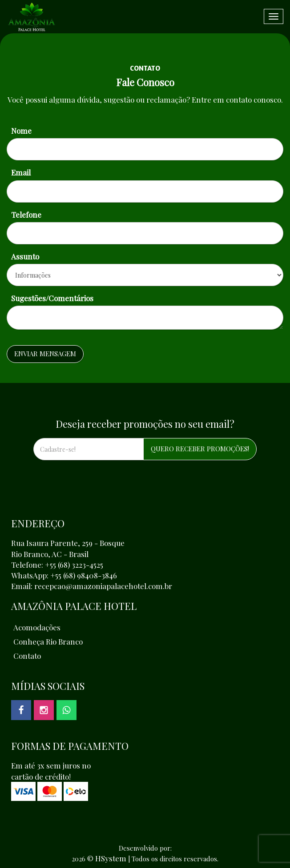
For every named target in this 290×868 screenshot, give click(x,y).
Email (21, 172)
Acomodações (37, 627)
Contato (27, 656)
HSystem (111, 858)
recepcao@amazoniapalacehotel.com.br (103, 586)
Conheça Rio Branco (48, 641)
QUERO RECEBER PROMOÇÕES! (200, 449)
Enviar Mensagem (45, 354)
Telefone (26, 215)
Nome (21, 131)
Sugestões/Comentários (52, 298)
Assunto (25, 256)
